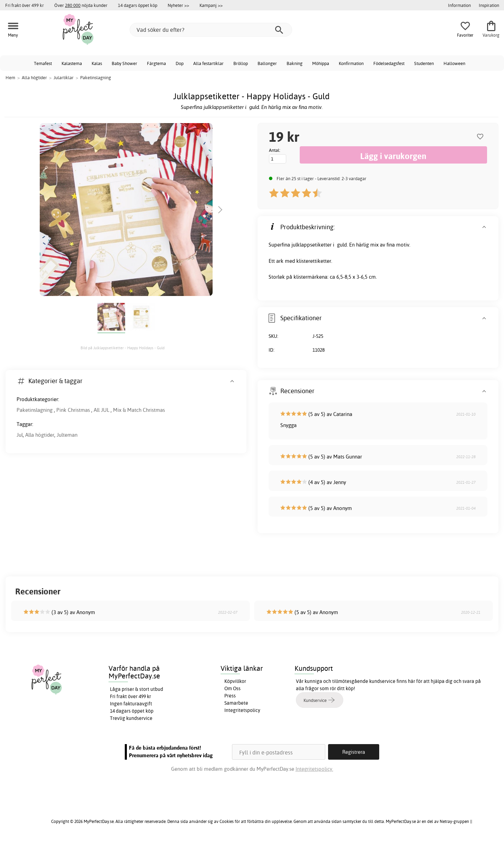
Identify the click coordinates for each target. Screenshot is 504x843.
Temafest (43, 63)
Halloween (454, 63)
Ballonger (267, 63)
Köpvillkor (235, 681)
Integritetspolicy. (314, 769)
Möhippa (321, 63)
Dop (180, 63)
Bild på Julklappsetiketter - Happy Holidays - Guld (123, 348)
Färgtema (156, 63)
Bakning (295, 63)
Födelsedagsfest (389, 63)
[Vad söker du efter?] (211, 30)
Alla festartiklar (208, 63)
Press (230, 696)
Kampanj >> (211, 5)
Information (459, 5)
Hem (10, 77)
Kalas (97, 63)
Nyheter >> (178, 5)
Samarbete (236, 703)
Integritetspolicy (242, 710)
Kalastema (72, 63)
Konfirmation (351, 63)
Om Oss (232, 688)
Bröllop (241, 63)
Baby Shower (124, 63)
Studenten (424, 63)
